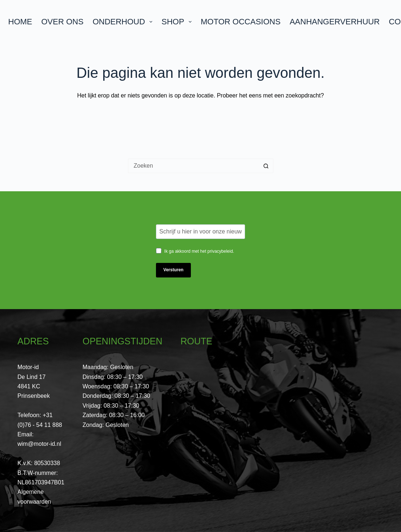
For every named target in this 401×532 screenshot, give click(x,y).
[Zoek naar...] (193, 166)
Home (20, 22)
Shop (178, 22)
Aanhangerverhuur (335, 22)
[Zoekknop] (266, 166)
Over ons (63, 22)
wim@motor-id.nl (39, 444)
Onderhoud (124, 22)
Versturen (173, 270)
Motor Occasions (241, 22)
